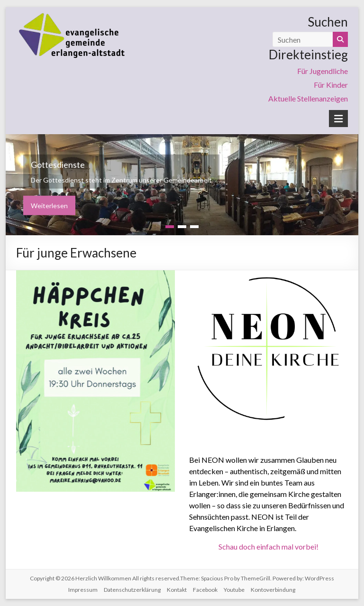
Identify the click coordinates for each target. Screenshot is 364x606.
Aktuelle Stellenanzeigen (308, 98)
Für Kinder (331, 85)
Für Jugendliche (323, 71)
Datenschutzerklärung (132, 590)
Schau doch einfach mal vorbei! (268, 546)
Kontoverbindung (273, 590)
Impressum (83, 590)
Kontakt (177, 590)
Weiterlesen (49, 206)
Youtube (234, 590)
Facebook (205, 590)
